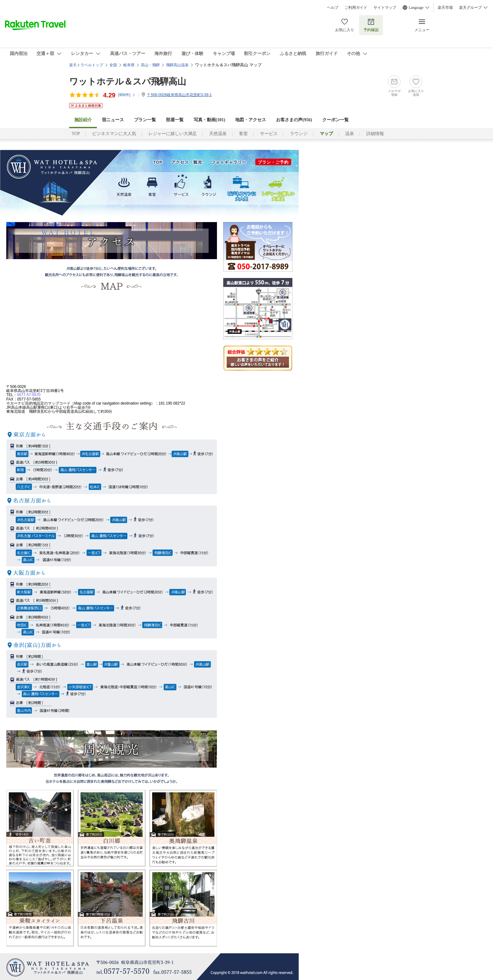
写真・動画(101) (209, 120)
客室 (243, 134)
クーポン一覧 (335, 120)
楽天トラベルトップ (86, 65)
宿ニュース (113, 120)
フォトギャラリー (229, 162)
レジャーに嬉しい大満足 (173, 134)
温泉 (350, 134)
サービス (269, 134)
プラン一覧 (145, 120)
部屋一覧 (175, 120)
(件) (127, 95)
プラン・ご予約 (273, 162)
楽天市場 (445, 8)
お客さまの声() (294, 120)
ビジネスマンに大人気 (114, 134)
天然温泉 (218, 134)
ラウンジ (299, 134)
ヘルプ (333, 8)
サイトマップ (385, 8)
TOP (76, 134)
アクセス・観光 (187, 162)
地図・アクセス (251, 120)
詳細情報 (375, 134)
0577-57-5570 (29, 395)
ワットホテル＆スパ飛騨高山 (128, 82)
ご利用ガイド (356, 8)
